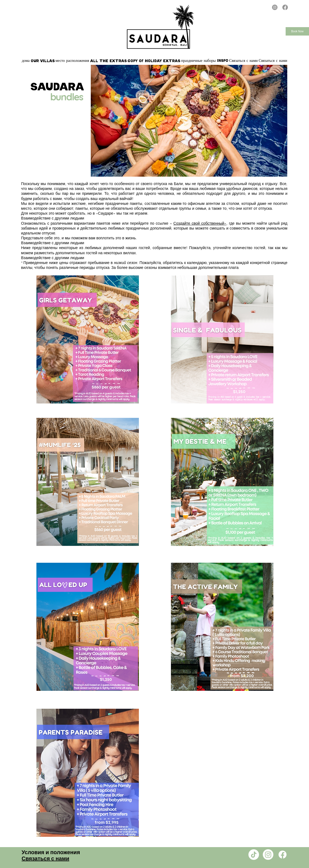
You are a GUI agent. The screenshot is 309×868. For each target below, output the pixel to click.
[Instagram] (275, 7)
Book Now (297, 31)
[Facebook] (285, 7)
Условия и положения (51, 853)
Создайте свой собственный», (200, 223)
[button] (43, 61)
